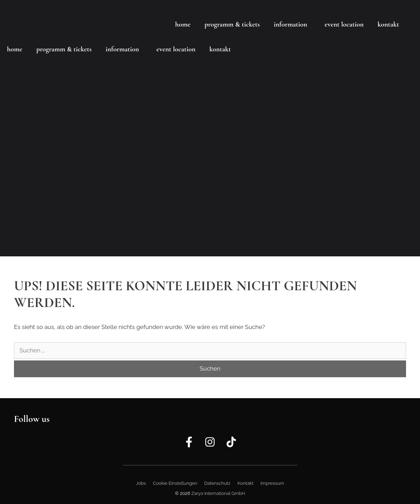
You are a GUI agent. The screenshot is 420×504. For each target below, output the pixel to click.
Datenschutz (217, 483)
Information (290, 24)
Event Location (344, 24)
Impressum (272, 483)
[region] (210, 128)
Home (183, 24)
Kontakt (388, 24)
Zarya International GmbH (218, 493)
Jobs (141, 483)
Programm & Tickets (232, 24)
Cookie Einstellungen (175, 483)
